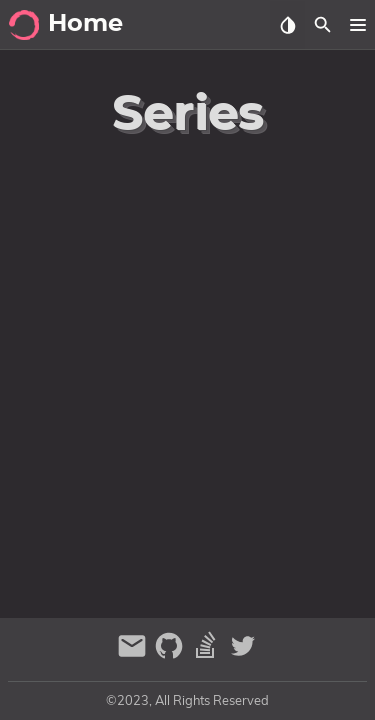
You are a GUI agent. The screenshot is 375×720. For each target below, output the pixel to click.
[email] (134, 654)
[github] (171, 654)
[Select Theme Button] (287, 25)
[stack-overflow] (208, 654)
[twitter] (243, 654)
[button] (357, 25)
